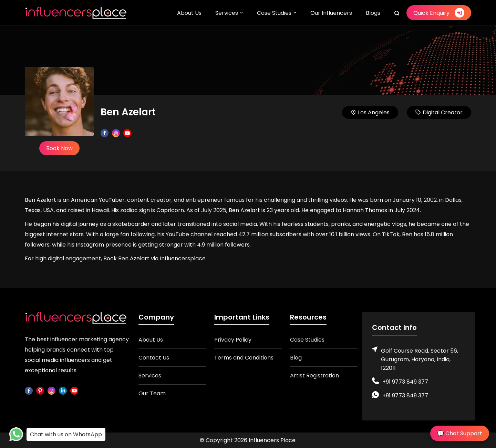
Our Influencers (331, 13)
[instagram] (51, 390)
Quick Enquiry (439, 13)
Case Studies (274, 13)
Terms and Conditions (244, 358)
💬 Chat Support (460, 433)
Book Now (59, 148)
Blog (296, 358)
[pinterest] (40, 390)
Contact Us (154, 358)
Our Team (152, 393)
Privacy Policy (233, 340)
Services (227, 13)
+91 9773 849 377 (405, 382)
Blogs (373, 13)
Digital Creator (439, 112)
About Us (189, 13)
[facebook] (29, 390)
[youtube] (74, 390)
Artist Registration (314, 376)
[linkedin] (63, 390)
